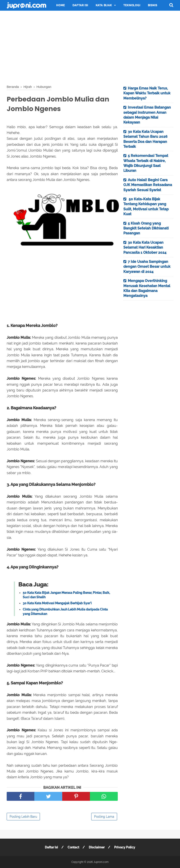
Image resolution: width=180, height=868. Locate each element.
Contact (73, 847)
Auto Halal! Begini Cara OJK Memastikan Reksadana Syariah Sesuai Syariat (148, 185)
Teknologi (132, 5)
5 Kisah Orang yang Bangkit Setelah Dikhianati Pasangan (146, 228)
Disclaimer (97, 847)
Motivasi (41, 16)
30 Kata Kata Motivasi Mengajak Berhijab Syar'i (57, 603)
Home (60, 5)
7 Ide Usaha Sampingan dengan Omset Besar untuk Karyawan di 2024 (147, 267)
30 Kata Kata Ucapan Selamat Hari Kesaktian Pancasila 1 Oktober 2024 (145, 247)
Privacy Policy (125, 847)
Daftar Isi (80, 5)
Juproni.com (101, 862)
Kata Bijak (104, 5)
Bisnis (153, 5)
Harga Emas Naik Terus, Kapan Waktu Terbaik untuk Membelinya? (147, 93)
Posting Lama (104, 817)
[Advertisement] (90, 47)
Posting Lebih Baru (23, 817)
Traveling (19, 16)
